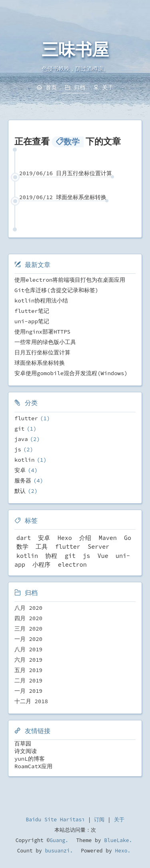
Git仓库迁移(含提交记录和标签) (56, 290)
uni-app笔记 (32, 321)
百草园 (23, 743)
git (19, 429)
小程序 (41, 564)
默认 (20, 491)
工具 (42, 547)
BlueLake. (117, 840)
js (18, 449)
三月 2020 (28, 629)
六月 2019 (28, 660)
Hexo (65, 538)
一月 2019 (28, 691)
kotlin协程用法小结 (41, 301)
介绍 (85, 538)
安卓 (20, 470)
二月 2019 (28, 680)
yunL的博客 (30, 759)
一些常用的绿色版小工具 (45, 342)
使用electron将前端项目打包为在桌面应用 (70, 280)
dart (24, 538)
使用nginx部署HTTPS (42, 332)
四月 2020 (28, 618)
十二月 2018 (31, 701)
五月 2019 (28, 670)
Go (128, 538)
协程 (51, 556)
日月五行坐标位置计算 (42, 352)
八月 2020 (28, 608)
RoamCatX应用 (33, 766)
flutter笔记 (32, 311)
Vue (103, 556)
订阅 (99, 820)
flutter (26, 418)
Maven (108, 538)
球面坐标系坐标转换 (40, 363)
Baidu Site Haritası (55, 820)
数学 (22, 547)
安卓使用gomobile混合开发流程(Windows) (71, 373)
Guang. (59, 840)
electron (72, 564)
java (21, 439)
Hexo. (121, 851)
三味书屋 (75, 50)
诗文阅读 (26, 751)
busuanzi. (58, 851)
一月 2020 (28, 639)
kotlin (24, 460)
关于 (119, 820)
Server (98, 547)
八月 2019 (28, 649)
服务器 (23, 480)
